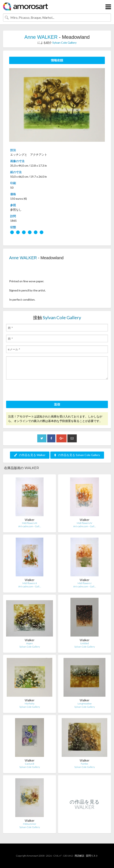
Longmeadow (85, 704)
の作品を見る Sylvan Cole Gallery (77, 455)
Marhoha (30, 704)
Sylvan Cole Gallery (64, 43)
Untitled (84, 643)
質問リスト (92, 856)
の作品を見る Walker (30, 455)
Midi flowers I (84, 583)
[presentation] (37, 391)
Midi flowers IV (84, 523)
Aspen (30, 643)
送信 (57, 404)
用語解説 (79, 856)
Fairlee (84, 764)
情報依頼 (57, 60)
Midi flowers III (30, 523)
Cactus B (30, 764)
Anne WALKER (41, 37)
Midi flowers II (30, 583)
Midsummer (30, 824)
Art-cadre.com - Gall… (30, 526)
